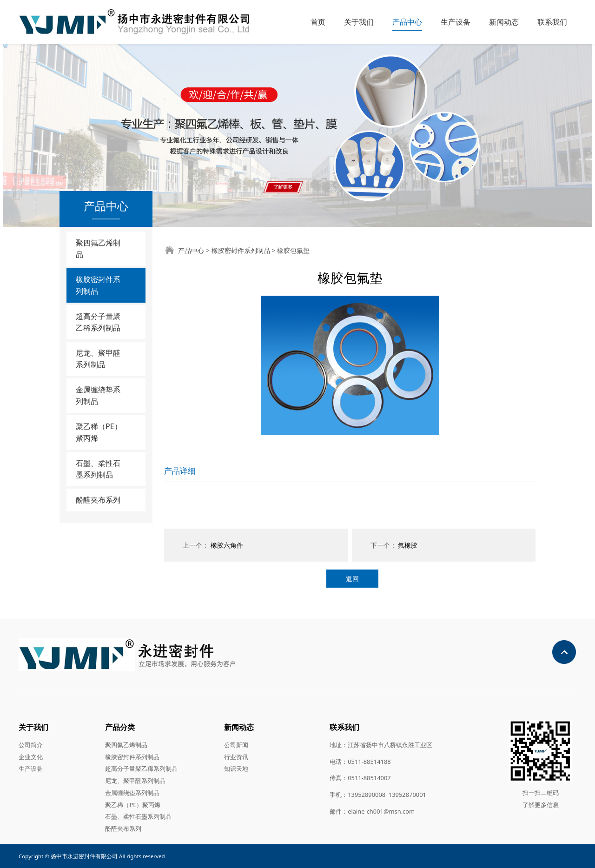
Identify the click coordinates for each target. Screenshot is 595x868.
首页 (318, 22)
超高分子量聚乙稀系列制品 (98, 322)
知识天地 (236, 769)
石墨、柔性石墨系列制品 (98, 469)
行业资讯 (236, 757)
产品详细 (180, 471)
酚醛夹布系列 (98, 500)
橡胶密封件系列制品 (98, 285)
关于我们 (359, 22)
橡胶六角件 (227, 545)
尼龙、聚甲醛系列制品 (98, 359)
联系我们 (552, 22)
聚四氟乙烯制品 (98, 248)
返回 (352, 579)
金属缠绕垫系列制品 (98, 395)
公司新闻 (236, 745)
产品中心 (407, 22)
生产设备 (456, 22)
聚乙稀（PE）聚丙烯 (99, 432)
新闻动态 (504, 22)
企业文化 (31, 757)
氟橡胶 (408, 545)
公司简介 (31, 745)
